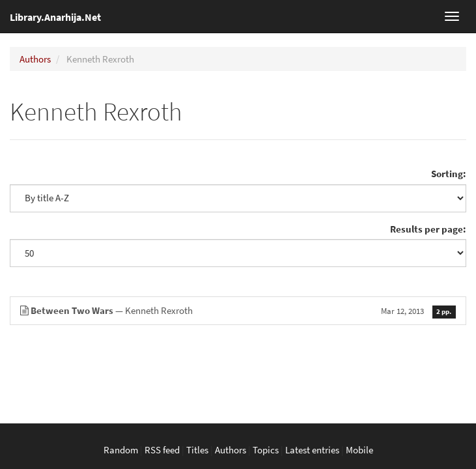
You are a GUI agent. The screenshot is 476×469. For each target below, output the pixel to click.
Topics (266, 450)
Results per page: (428, 229)
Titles (197, 450)
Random (121, 450)
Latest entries (312, 450)
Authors (35, 59)
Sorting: (449, 174)
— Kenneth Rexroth (238, 310)
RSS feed (162, 450)
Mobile (359, 450)
